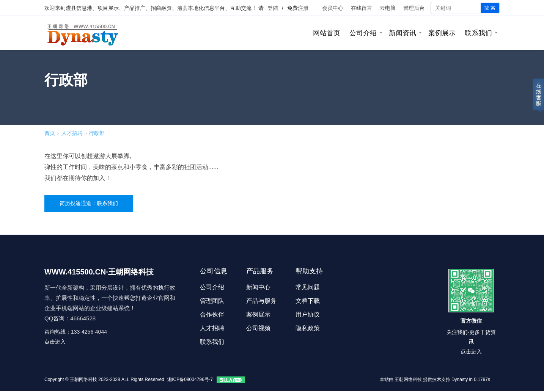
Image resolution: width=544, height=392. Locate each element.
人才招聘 (72, 133)
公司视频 (258, 328)
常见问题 (308, 287)
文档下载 (308, 301)
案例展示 (442, 33)
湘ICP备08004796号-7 (190, 379)
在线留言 (362, 8)
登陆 (273, 8)
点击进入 (55, 342)
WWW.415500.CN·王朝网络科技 (99, 272)
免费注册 (298, 8)
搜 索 (490, 8)
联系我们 (478, 33)
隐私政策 (308, 328)
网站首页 (327, 33)
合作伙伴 (212, 314)
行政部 (97, 133)
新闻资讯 (402, 33)
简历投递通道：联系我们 (89, 203)
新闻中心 (258, 287)
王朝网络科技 (408, 379)
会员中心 (333, 8)
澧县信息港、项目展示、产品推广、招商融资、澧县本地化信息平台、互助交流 (159, 8)
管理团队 (212, 301)
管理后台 (414, 8)
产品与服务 (261, 301)
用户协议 (308, 314)
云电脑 (388, 8)
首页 (50, 133)
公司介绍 (363, 33)
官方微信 (471, 321)
